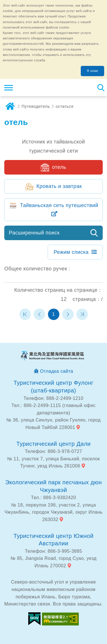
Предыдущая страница (39, 314)
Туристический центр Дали (53, 444)
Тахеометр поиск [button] (101, 88)
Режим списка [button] (71, 252)
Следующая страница (68, 314)
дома (10, 106)
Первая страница (25, 314)
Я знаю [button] (92, 71)
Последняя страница (82, 314)
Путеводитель (36, 106)
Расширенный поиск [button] (34, 233)
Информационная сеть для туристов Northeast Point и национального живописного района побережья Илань (39, 88)
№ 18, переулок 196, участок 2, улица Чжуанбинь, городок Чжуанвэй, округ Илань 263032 (53, 512)
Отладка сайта (56, 371)
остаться (64, 106)
